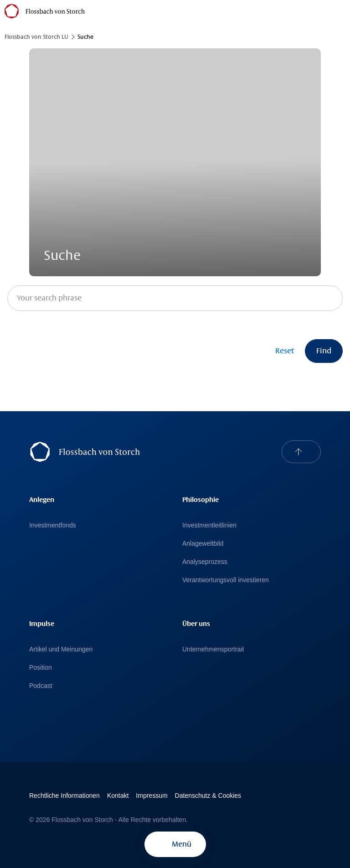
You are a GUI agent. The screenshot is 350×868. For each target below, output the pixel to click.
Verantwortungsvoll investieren (226, 580)
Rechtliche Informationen (64, 796)
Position (41, 667)
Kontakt (118, 796)
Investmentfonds (53, 525)
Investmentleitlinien (209, 525)
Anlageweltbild (203, 543)
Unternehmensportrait (213, 649)
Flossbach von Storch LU (36, 37)
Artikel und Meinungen (61, 649)
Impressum (152, 796)
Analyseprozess (205, 562)
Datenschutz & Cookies (208, 796)
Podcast (41, 686)
